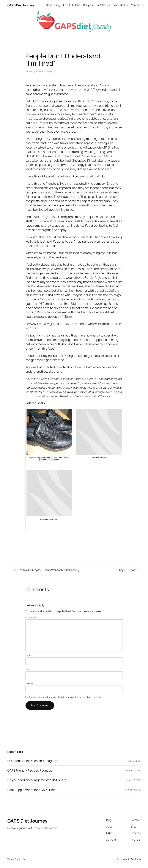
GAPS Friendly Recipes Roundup (30, 770)
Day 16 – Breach (128, 570)
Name (29, 655)
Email (29, 669)
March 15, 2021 (134, 780)
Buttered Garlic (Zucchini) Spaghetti (33, 761)
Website (29, 683)
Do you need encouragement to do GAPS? (37, 780)
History (49, 71)
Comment (31, 618)
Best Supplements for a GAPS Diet (31, 790)
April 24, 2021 (134, 761)
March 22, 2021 (133, 770)
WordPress (136, 859)
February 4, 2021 (133, 790)
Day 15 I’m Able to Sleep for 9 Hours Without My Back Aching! (46, 570)
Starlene (39, 71)
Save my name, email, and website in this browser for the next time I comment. (65, 697)
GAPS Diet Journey (21, 5)
